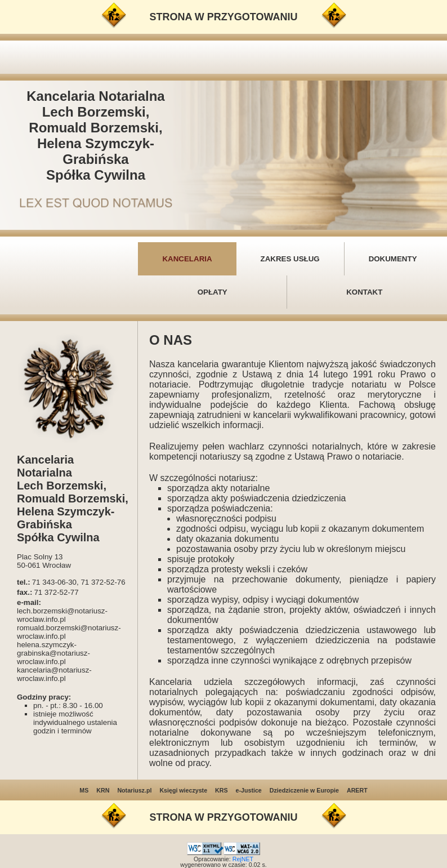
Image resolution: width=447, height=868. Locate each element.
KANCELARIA (187, 259)
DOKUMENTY (393, 259)
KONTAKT (364, 292)
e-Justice (249, 790)
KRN (103, 790)
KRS (222, 790)
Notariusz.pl (134, 790)
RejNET (243, 859)
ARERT (357, 790)
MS (84, 790)
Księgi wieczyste (183, 790)
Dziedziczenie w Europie (304, 790)
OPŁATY (213, 292)
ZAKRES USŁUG (290, 259)
